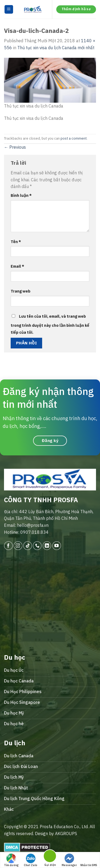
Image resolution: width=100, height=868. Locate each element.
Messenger (69, 860)
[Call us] (37, 546)
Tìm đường (11, 860)
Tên (16, 242)
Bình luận (21, 195)
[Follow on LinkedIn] (47, 546)
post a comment (74, 138)
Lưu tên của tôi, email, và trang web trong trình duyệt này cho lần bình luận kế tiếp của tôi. (50, 324)
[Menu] (9, 9)
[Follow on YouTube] (57, 546)
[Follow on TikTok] (28, 546)
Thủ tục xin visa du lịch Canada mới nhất (56, 48)
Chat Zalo (31, 860)
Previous (15, 147)
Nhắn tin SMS (89, 860)
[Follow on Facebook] (8, 546)
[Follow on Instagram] (18, 546)
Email (17, 266)
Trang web (21, 291)
